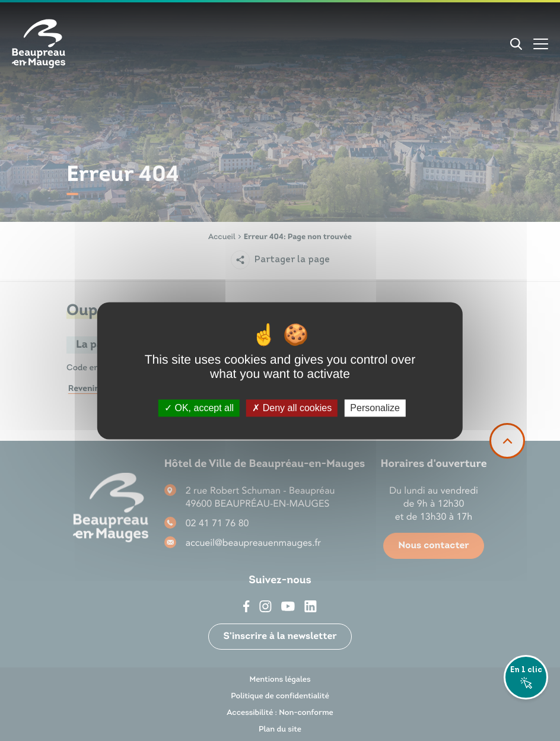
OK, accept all (199, 408)
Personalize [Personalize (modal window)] (375, 408)
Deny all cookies (292, 408)
